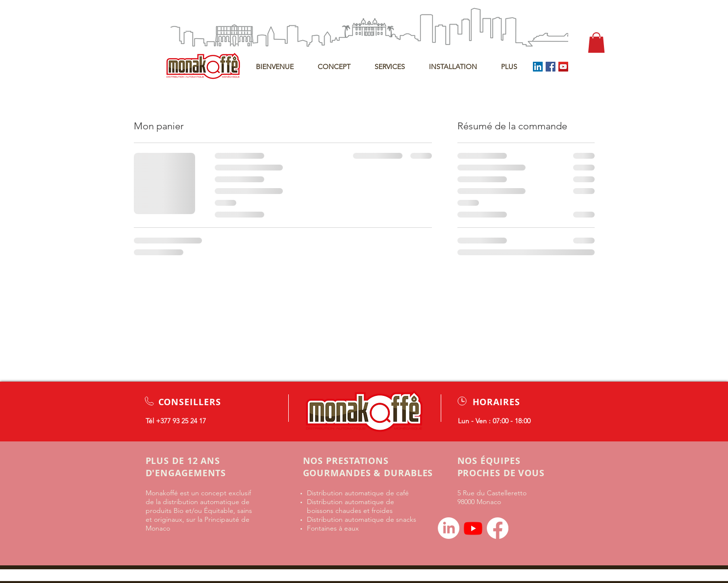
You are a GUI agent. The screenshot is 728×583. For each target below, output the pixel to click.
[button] (596, 43)
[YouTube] (563, 67)
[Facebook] (551, 67)
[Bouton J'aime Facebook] (537, 525)
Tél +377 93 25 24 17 (176, 421)
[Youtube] (473, 528)
